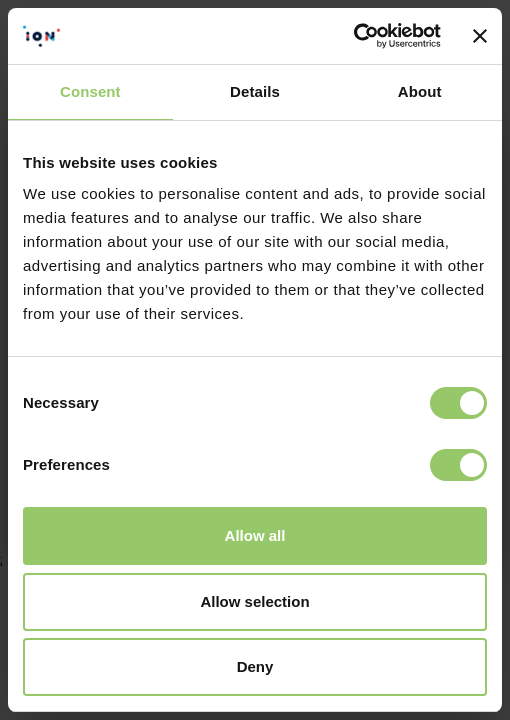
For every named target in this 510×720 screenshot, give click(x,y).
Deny (255, 666)
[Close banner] (480, 36)
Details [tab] (255, 91)
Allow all (255, 535)
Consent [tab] (90, 91)
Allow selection (254, 601)
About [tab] (420, 91)
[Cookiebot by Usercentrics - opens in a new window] (353, 36)
